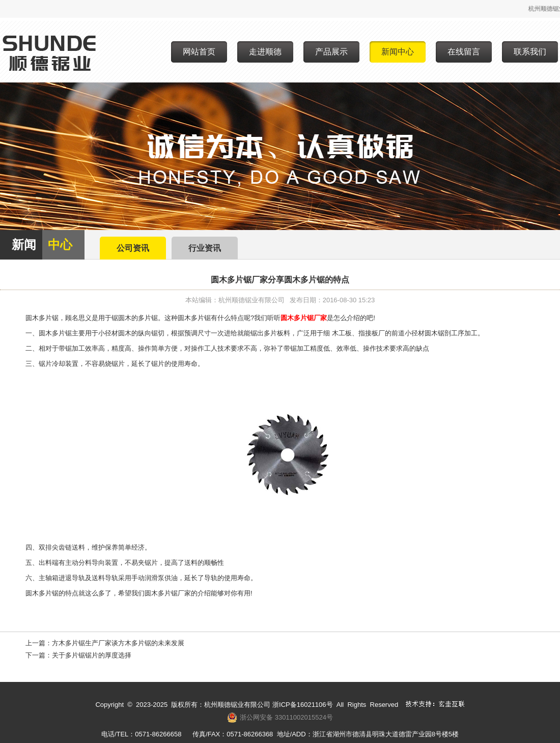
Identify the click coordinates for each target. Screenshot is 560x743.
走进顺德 (265, 52)
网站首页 (199, 52)
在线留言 (464, 52)
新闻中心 (398, 52)
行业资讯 (205, 248)
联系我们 (530, 52)
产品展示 (331, 52)
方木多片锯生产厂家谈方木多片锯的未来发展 (118, 643)
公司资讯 (133, 248)
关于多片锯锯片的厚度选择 (92, 655)
